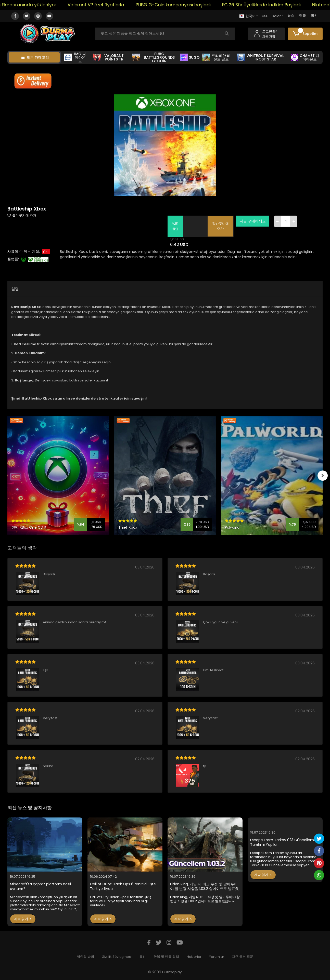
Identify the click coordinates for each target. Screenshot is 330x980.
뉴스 (291, 16)
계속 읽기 (23, 919)
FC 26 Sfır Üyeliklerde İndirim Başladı (283, 5)
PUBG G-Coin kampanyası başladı (195, 5)
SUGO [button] (190, 57)
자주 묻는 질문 (243, 957)
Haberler (194, 957)
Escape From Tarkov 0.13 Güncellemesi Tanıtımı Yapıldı (284, 842)
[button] (305, 34)
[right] (323, 476)
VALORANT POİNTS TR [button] (109, 57)
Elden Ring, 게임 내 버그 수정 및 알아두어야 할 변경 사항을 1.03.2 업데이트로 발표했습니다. (204, 886)
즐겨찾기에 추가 (22, 215)
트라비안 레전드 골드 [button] (216, 57)
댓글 (302, 16)
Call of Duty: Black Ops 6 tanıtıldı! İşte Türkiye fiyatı (123, 886)
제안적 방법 (85, 957)
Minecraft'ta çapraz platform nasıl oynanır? (40, 886)
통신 (314, 16)
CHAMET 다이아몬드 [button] (305, 57)
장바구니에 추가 (221, 226)
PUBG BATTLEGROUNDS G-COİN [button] (153, 57)
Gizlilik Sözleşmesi (117, 957)
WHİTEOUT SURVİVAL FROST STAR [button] (261, 57)
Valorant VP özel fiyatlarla (117, 5)
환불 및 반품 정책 (166, 957)
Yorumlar (217, 957)
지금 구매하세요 (253, 221)
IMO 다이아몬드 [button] (75, 57)
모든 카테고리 (35, 57)
